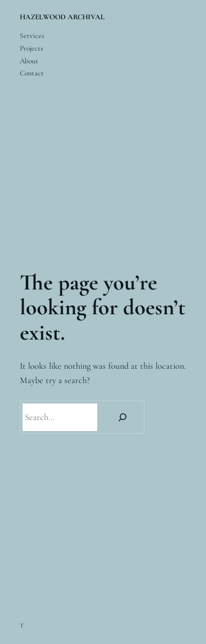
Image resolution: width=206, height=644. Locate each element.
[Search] (123, 417)
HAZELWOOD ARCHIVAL (62, 17)
